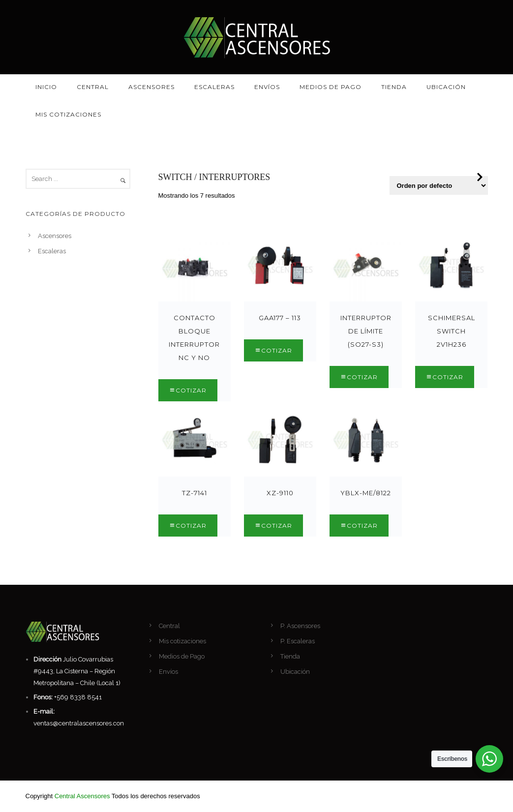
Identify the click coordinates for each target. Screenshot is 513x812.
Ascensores (151, 87)
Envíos (267, 87)
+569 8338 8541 (78, 697)
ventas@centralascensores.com (80, 723)
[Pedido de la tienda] (439, 185)
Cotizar (191, 390)
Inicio (46, 87)
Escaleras (214, 87)
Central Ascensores (82, 796)
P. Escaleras (298, 641)
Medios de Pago (331, 87)
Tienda (394, 87)
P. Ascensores (300, 626)
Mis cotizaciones (68, 114)
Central (93, 87)
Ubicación (446, 87)
